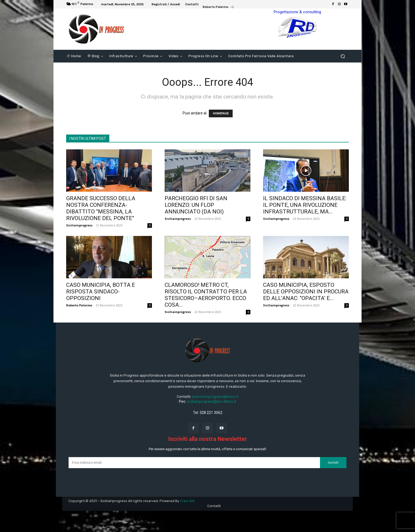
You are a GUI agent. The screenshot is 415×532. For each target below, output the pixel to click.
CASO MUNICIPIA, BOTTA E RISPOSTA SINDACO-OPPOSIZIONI (101, 292)
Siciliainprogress (79, 225)
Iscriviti (333, 463)
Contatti (214, 506)
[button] (343, 56)
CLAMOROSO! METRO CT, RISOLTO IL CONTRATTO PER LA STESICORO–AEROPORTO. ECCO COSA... (206, 295)
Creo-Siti (187, 501)
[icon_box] (218, 8)
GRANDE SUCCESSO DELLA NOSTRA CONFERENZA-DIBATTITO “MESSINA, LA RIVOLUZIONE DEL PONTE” (101, 208)
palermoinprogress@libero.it (215, 397)
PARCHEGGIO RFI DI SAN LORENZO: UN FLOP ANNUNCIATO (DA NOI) (196, 205)
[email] (194, 463)
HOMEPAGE (221, 113)
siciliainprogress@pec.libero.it (211, 401)
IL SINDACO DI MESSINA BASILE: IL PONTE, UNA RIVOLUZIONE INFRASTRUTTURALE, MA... (305, 205)
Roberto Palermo (79, 305)
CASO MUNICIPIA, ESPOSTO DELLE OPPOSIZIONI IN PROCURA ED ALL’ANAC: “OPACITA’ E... (306, 292)
